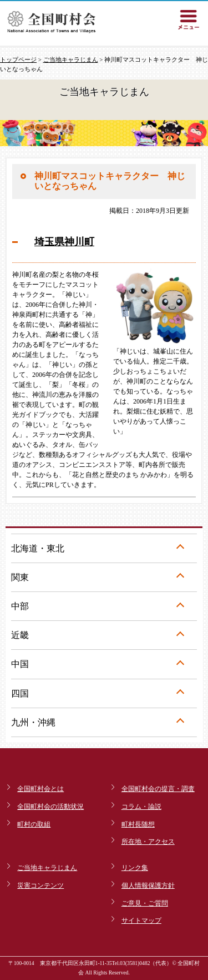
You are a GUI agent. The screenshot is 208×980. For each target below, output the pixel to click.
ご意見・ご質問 (145, 903)
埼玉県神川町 (64, 242)
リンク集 (135, 868)
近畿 (20, 635)
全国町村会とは (40, 789)
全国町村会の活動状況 (50, 807)
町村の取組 (34, 824)
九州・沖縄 (33, 722)
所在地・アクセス (148, 842)
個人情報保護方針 (148, 886)
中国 (20, 664)
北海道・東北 (38, 548)
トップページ (18, 59)
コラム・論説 (141, 807)
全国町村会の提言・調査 (158, 789)
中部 (20, 606)
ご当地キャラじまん (71, 59)
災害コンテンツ (40, 886)
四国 (20, 693)
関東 (20, 577)
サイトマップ (141, 921)
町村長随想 (138, 824)
